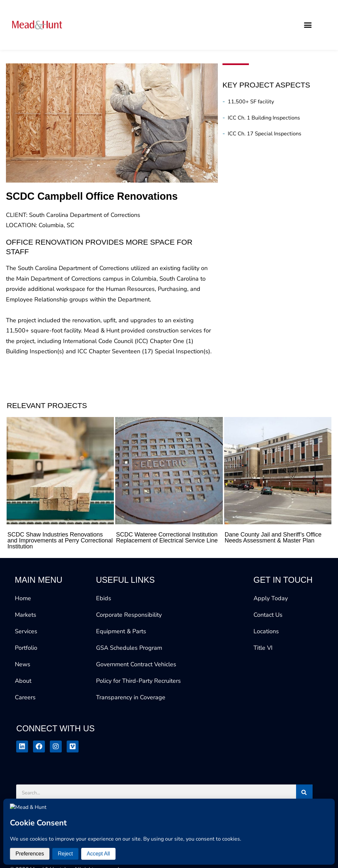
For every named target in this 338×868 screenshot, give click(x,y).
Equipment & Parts (121, 631)
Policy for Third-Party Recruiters (138, 681)
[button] (308, 25)
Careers (25, 697)
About (23, 681)
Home (23, 598)
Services (26, 631)
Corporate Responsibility (129, 615)
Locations (266, 631)
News (23, 664)
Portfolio (26, 648)
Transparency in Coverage (131, 697)
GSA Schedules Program (129, 648)
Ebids (104, 598)
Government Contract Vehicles (136, 664)
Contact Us (268, 615)
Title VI (263, 648)
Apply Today (271, 598)
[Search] (304, 793)
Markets (26, 615)
